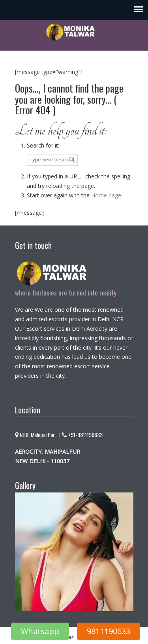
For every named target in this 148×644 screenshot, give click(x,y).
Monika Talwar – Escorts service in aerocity (74, 32)
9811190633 (109, 631)
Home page (106, 195)
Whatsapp (40, 631)
